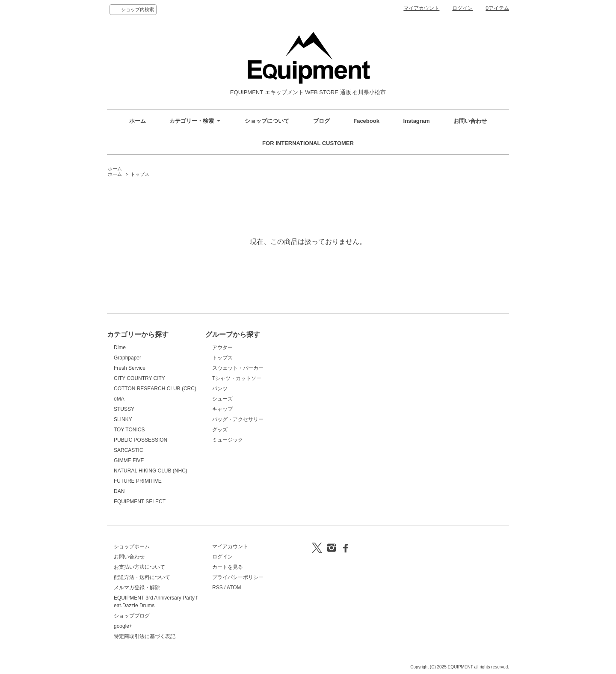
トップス (140, 174)
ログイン (462, 8)
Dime (120, 347)
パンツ (220, 389)
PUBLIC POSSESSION (141, 440)
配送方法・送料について (142, 577)
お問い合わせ (470, 121)
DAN (119, 491)
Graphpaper (127, 358)
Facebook (366, 121)
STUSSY (124, 409)
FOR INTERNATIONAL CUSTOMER (308, 143)
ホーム (138, 121)
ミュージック (228, 440)
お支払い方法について (139, 567)
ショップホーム (132, 546)
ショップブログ (132, 616)
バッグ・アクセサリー (238, 419)
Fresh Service (130, 368)
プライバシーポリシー (238, 577)
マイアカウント (421, 8)
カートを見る (228, 567)
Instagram (418, 121)
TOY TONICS (129, 430)
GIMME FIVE (129, 460)
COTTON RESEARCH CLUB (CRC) (155, 389)
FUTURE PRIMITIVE (138, 481)
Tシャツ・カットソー (237, 378)
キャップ (222, 409)
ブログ (321, 121)
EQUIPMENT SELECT (140, 502)
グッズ (220, 430)
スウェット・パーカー (238, 368)
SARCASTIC (129, 450)
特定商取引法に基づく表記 (145, 636)
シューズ (222, 399)
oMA (119, 399)
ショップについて (267, 121)
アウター (222, 347)
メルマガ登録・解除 (137, 588)
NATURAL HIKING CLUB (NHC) (151, 471)
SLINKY (123, 419)
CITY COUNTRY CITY (139, 378)
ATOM (234, 588)
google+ (123, 626)
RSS (218, 588)
